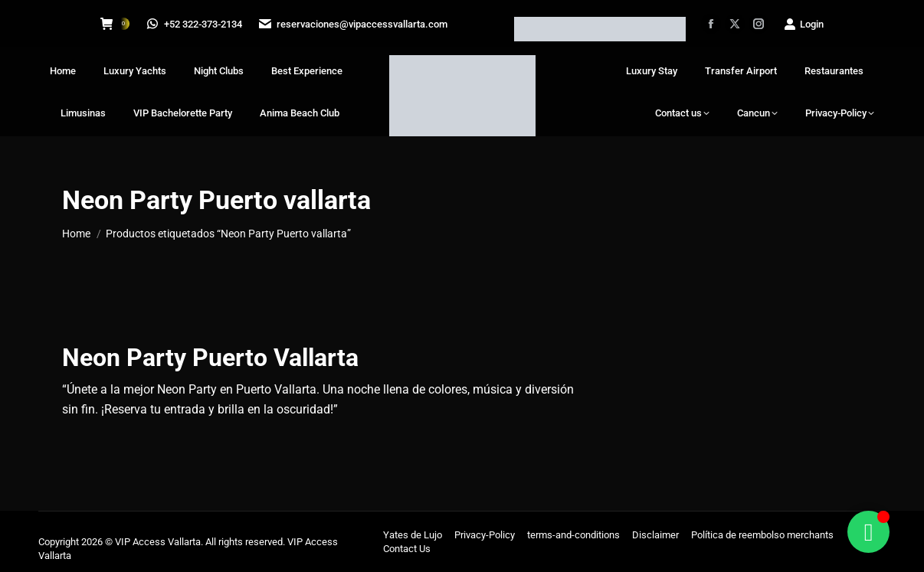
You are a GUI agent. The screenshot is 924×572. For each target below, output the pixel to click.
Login (803, 24)
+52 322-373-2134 (195, 24)
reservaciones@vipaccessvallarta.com (356, 24)
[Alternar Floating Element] (868, 532)
